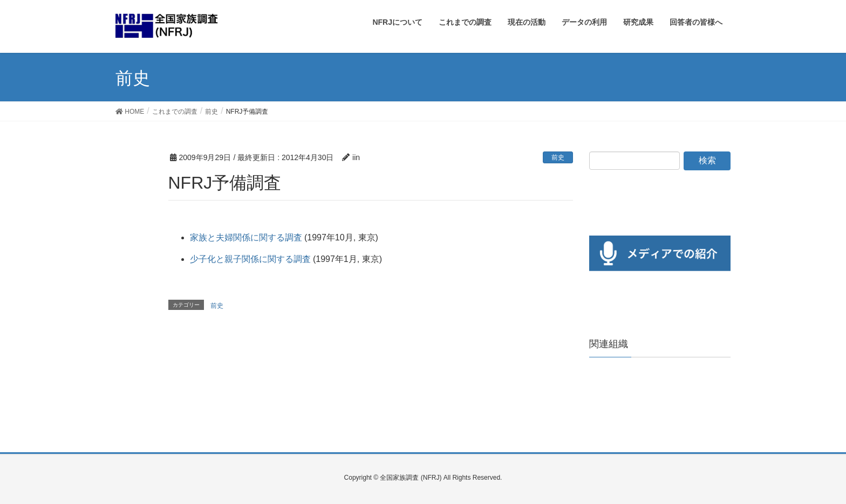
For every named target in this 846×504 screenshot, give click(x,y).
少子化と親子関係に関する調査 (250, 259)
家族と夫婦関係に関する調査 (246, 237)
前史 (558, 157)
